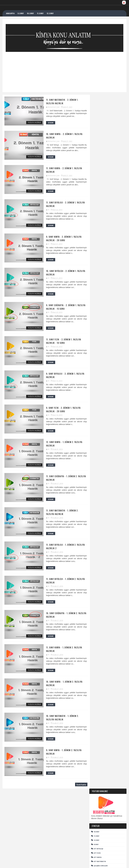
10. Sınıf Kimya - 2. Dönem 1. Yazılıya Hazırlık (60, 136)
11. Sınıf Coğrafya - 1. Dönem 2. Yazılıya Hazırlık (62, 480)
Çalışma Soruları (101, 172)
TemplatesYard (34, 864)
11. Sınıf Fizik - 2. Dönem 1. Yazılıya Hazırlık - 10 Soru (59, 342)
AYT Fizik (97, 159)
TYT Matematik (100, 210)
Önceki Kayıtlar (78, 788)
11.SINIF (41, 13)
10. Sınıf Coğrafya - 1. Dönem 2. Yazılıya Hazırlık (62, 618)
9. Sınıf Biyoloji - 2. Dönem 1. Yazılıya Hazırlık (61, 377)
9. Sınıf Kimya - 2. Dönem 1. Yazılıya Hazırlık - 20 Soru (60, 239)
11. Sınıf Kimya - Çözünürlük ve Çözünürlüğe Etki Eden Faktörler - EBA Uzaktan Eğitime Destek (111, 838)
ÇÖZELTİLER (102, 826)
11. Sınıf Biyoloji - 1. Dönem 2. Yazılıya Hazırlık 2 (61, 549)
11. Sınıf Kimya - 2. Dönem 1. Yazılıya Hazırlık (60, 170)
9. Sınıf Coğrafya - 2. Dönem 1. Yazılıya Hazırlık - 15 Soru (61, 308)
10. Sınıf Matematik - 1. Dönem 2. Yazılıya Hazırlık (63, 721)
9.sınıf (96, 150)
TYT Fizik (97, 202)
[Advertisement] (64, 69)
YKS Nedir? (98, 216)
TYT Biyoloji (98, 193)
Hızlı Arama (99, 223)
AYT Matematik (100, 168)
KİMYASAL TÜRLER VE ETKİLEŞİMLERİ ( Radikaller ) (111, 848)
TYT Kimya (98, 206)
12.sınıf (96, 146)
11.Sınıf (96, 142)
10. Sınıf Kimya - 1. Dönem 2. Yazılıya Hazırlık (60, 686)
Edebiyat (97, 176)
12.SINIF (51, 13)
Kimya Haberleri (100, 180)
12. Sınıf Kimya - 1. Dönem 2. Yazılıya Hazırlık (60, 446)
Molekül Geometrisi (105, 810)
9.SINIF (21, 13)
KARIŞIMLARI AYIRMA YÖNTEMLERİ (97, 820)
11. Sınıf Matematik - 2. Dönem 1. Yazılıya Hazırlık (63, 101)
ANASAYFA (11, 13)
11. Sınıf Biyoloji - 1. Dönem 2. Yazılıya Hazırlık (61, 583)
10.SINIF (31, 13)
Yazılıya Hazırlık (30, 123)
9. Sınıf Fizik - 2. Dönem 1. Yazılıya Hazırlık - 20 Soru (60, 411)
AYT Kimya (98, 163)
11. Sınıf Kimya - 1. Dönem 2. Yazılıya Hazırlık (60, 652)
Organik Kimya (100, 189)
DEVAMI (47, 123)
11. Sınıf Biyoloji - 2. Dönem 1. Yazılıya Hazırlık (61, 205)
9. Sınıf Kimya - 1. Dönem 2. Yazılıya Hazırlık (59, 755)
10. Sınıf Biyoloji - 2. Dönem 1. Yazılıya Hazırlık (61, 273)
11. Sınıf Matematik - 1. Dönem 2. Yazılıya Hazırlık (63, 514)
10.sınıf (96, 138)
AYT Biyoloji (98, 155)
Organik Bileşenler (101, 185)
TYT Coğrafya (99, 197)
